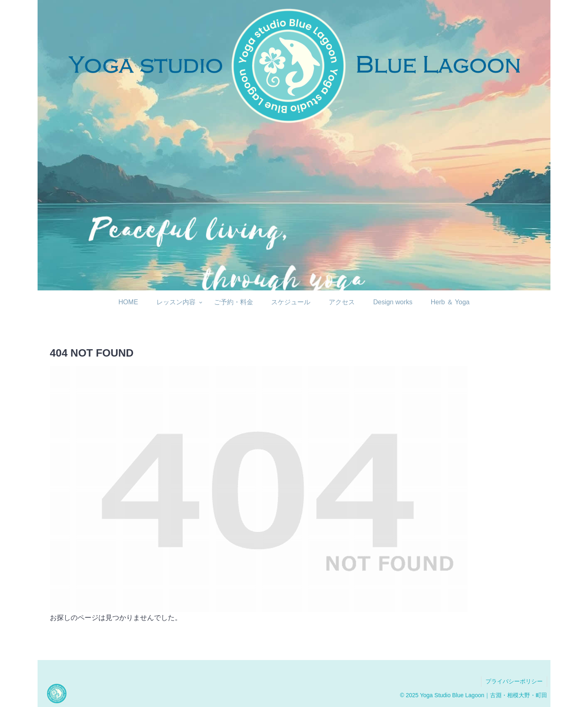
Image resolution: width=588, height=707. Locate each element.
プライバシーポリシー (514, 681)
